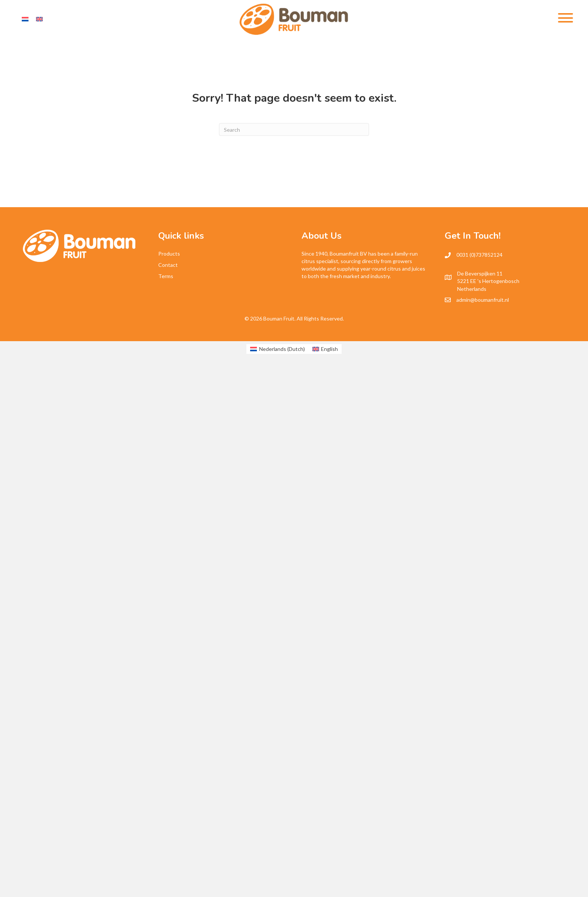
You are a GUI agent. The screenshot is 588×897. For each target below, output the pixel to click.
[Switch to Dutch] (25, 19)
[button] (564, 18)
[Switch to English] (39, 19)
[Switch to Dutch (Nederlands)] (277, 349)
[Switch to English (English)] (325, 349)
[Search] (294, 129)
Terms (166, 276)
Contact (168, 265)
